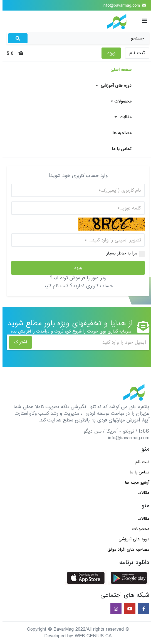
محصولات (119, 101)
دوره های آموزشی (111, 86)
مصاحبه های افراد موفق (126, 550)
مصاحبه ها (119, 133)
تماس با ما (119, 149)
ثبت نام (135, 53)
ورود (109, 53)
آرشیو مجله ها (135, 483)
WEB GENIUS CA (91, 636)
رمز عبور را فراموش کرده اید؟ (75, 278)
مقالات (121, 117)
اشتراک (18, 342)
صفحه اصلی (118, 70)
